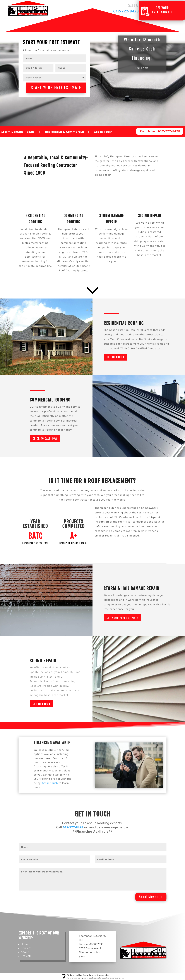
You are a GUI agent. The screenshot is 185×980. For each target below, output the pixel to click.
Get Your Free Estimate (122, 618)
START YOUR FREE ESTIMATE (56, 88)
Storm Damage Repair (18, 132)
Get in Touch (103, 132)
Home (25, 944)
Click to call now (45, 439)
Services (26, 948)
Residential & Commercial (65, 132)
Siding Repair (150, 216)
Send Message (151, 897)
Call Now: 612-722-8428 (160, 131)
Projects (26, 956)
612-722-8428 (126, 11)
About (25, 952)
